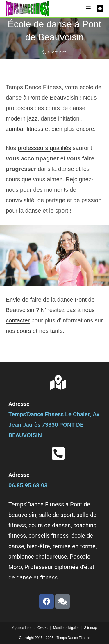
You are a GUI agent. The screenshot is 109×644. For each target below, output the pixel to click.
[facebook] (100, 9)
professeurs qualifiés (44, 148)
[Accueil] (44, 52)
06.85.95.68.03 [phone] (28, 485)
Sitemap (90, 628)
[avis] (62, 601)
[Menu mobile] (89, 9)
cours (24, 331)
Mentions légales (66, 628)
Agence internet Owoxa (30, 628)
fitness (35, 129)
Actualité (59, 52)
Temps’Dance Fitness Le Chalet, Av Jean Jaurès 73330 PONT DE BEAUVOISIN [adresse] (54, 425)
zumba (15, 129)
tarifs (56, 331)
